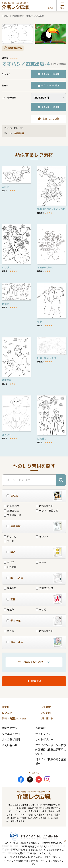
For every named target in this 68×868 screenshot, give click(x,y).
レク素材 (46, 707)
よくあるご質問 (11, 739)
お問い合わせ (10, 745)
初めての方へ (10, 728)
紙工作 (9, 610)
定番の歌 (10, 588)
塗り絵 (9, 631)
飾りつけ (10, 536)
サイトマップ (43, 734)
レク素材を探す (17, 16)
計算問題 (10, 567)
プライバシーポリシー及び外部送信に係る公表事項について (51, 749)
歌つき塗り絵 (45, 506)
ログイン (51, 8)
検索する (36, 681)
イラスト (42, 536)
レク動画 (46, 713)
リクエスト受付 (11, 734)
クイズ (9, 562)
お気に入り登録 (51, 119)
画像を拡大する (15, 48)
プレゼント (47, 719)
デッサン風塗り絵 (47, 510)
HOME (5, 16)
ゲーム (41, 562)
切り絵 (41, 610)
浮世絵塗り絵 (13, 515)
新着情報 (40, 728)
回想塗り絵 (11, 510)
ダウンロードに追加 (50, 74)
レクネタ (7, 713)
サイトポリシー (44, 739)
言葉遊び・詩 (45, 588)
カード (9, 541)
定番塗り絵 (19, 133)
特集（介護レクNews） (15, 719)
